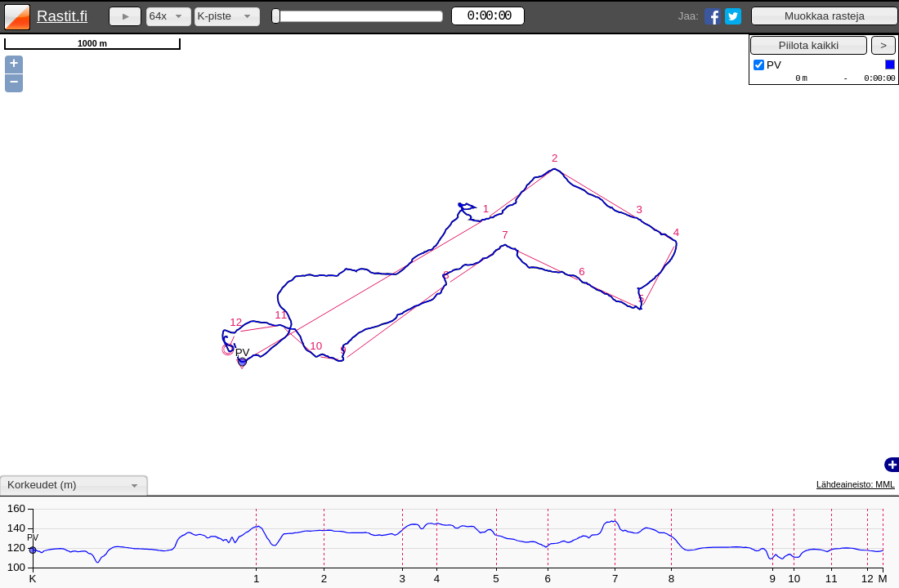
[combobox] (169, 17)
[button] (825, 16)
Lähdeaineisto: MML (856, 484)
